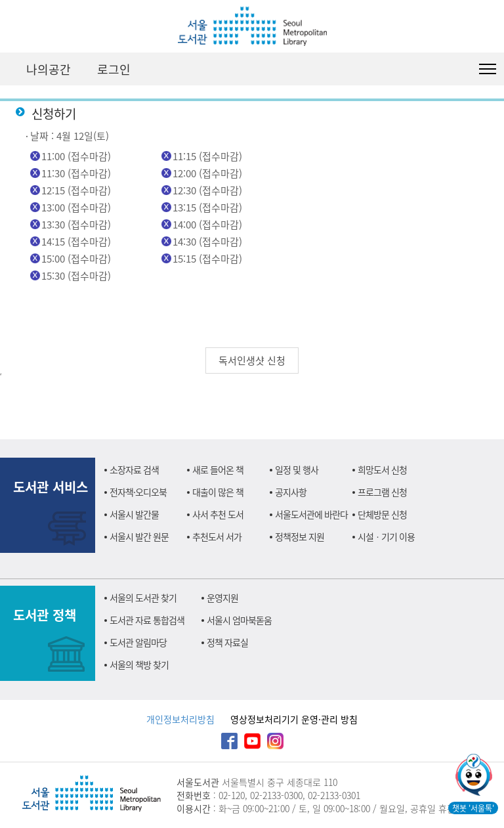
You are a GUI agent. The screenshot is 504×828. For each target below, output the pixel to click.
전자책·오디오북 (138, 492)
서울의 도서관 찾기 (143, 598)
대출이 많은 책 (218, 492)
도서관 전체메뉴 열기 (488, 69)
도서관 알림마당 (138, 642)
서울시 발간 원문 (139, 536)
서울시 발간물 (134, 514)
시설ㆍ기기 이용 (386, 536)
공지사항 (291, 492)
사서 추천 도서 (218, 514)
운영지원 (222, 598)
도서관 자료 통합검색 (147, 620)
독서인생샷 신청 (252, 360)
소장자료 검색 (134, 469)
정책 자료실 (227, 642)
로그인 (114, 69)
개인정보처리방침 (180, 719)
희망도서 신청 (382, 469)
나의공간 (49, 69)
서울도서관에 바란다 (311, 514)
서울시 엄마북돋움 (239, 620)
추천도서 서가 (217, 536)
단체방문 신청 (382, 514)
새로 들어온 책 (218, 469)
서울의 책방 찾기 (139, 665)
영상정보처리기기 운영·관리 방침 (294, 719)
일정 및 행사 (297, 469)
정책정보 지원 (300, 536)
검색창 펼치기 (455, 69)
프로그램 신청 (382, 492)
